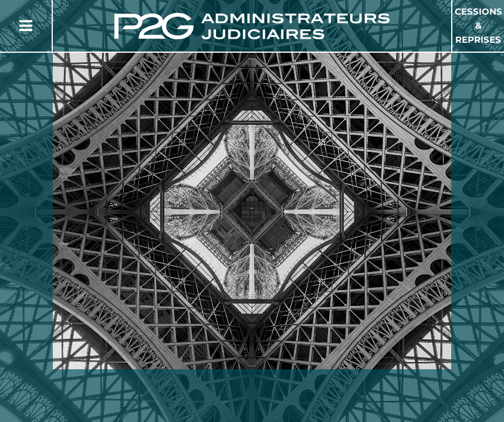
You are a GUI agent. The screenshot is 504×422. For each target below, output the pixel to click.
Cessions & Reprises (478, 25)
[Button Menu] (26, 26)
